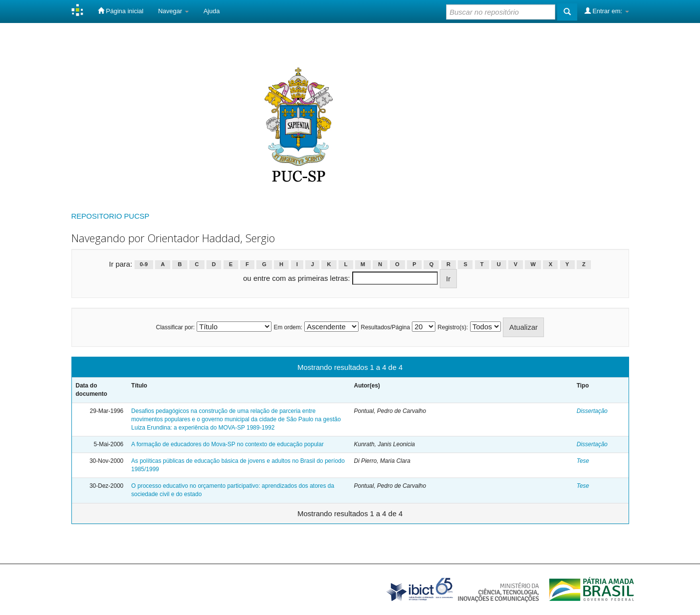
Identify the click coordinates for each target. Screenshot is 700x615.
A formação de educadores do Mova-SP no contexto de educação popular (227, 444)
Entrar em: (607, 11)
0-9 (144, 265)
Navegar (173, 11)
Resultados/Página (385, 327)
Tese (583, 461)
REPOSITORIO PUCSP (111, 216)
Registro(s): (453, 327)
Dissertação (592, 411)
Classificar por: (175, 327)
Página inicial (121, 11)
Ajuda (212, 11)
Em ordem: (288, 327)
